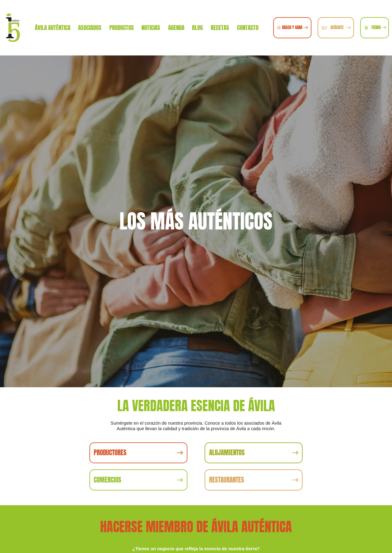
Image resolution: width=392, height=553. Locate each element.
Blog (197, 27)
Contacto (248, 27)
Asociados (90, 27)
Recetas (220, 27)
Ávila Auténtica (53, 27)
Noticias (151, 27)
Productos (122, 27)
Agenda (176, 27)
